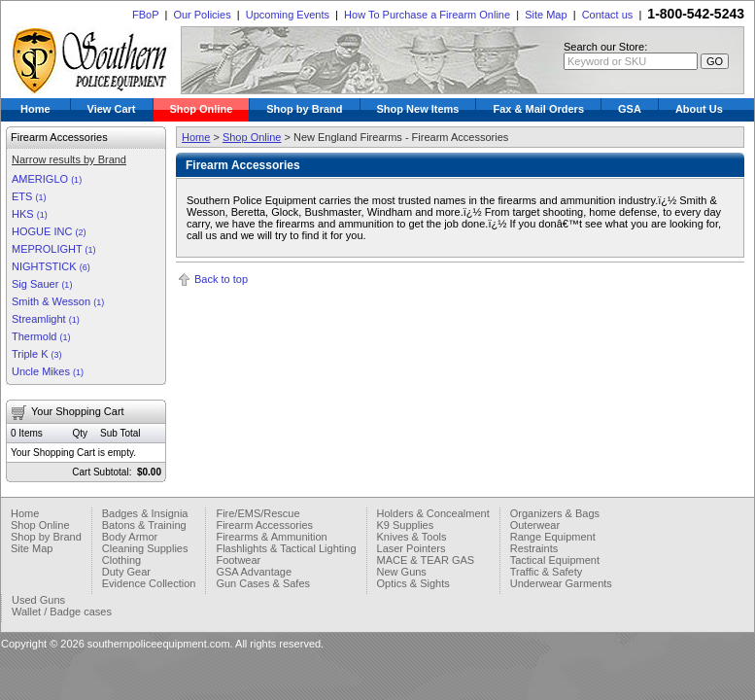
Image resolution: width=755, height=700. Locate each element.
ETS (29, 196)
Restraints (534, 548)
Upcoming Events (288, 15)
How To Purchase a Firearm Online (427, 15)
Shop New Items (418, 109)
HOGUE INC (49, 231)
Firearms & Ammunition (271, 537)
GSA (630, 109)
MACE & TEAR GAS (426, 560)
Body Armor (130, 537)
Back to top (221, 279)
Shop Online (202, 109)
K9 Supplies (406, 525)
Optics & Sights (413, 583)
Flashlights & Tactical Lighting (286, 548)
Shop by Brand (304, 109)
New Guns (402, 572)
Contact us (608, 15)
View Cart (112, 109)
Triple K (37, 354)
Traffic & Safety (547, 572)
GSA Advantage (254, 572)
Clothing (121, 560)
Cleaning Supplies (145, 548)
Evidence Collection (149, 583)
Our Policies (202, 15)
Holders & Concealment (433, 513)
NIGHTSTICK (51, 266)
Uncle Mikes (48, 371)
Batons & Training (144, 525)
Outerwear (535, 525)
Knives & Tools (412, 537)
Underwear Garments (561, 583)
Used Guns (38, 600)
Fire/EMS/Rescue (257, 513)
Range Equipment (553, 537)
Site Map (546, 15)
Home (35, 109)
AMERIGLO (47, 179)
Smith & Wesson (58, 301)
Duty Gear (126, 572)
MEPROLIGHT (54, 249)
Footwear (238, 560)
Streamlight (46, 319)
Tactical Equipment (555, 560)
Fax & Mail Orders (538, 109)
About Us (699, 109)
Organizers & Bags (555, 513)
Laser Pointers (412, 548)
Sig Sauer (42, 284)
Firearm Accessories (264, 525)
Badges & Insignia (145, 513)
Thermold (41, 336)
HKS (30, 214)
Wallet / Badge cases (62, 612)
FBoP (145, 15)
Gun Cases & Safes (263, 583)
